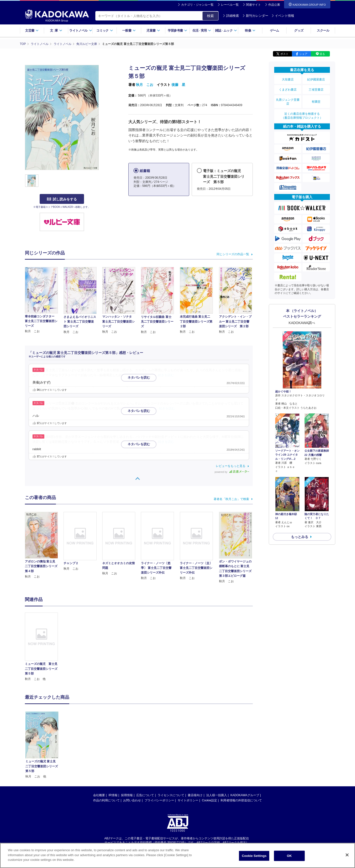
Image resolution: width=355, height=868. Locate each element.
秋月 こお (145, 85)
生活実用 (202, 30)
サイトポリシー (188, 753)
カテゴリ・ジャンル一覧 (197, 5)
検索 (210, 16)
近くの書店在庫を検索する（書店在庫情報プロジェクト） (302, 116)
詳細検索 (231, 16)
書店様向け (195, 748)
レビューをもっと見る (231, 466)
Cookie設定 (210, 753)
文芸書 (32, 30)
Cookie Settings (254, 858)
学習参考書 (178, 30)
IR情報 (113, 748)
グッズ (299, 30)
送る (322, 54)
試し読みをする (62, 199)
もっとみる (300, 537)
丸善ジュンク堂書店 (288, 102)
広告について (145, 748)
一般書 (129, 30)
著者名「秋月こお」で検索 (231, 499)
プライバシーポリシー (159, 753)
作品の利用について (106, 753)
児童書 (153, 30)
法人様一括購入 (217, 748)
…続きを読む (165, 375)
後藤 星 (178, 85)
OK (289, 858)
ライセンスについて (171, 748)
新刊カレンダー (255, 16)
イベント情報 (283, 16)
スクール (323, 30)
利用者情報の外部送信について (241, 753)
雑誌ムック (226, 30)
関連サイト (254, 5)
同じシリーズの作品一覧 (233, 254)
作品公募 (274, 5)
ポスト (284, 54)
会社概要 (99, 748)
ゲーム (275, 30)
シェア (303, 54)
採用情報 (127, 748)
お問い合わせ (132, 753)
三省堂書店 (316, 90)
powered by (232, 472)
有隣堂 (316, 102)
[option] (44, 647)
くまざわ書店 (288, 90)
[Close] (347, 857)
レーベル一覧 (230, 5)
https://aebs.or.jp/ (160, 800)
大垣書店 (288, 79)
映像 (250, 30)
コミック (105, 30)
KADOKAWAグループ (245, 748)
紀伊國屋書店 (316, 79)
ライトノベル (81, 30)
